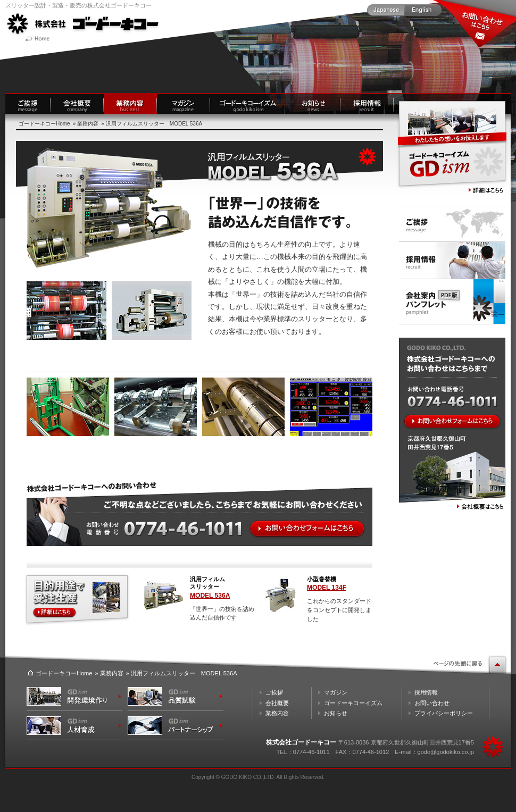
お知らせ (336, 713)
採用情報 (426, 692)
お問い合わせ (432, 703)
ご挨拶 (274, 692)
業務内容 (88, 124)
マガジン (336, 692)
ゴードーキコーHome (44, 124)
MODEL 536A (210, 596)
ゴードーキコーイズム (353, 703)
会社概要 (277, 703)
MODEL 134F (327, 588)
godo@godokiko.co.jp (446, 752)
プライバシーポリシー (444, 713)
